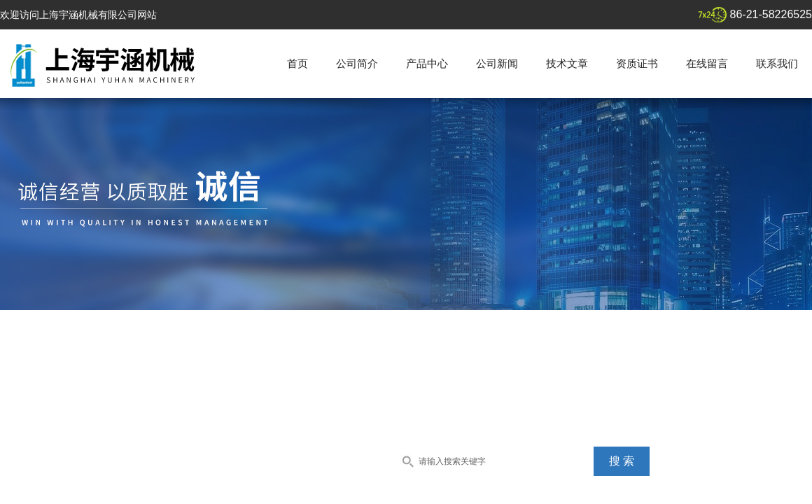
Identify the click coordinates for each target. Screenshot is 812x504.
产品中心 (427, 63)
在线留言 (707, 63)
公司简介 (357, 63)
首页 (297, 63)
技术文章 (567, 63)
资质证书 (637, 63)
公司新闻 (497, 63)
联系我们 (777, 63)
